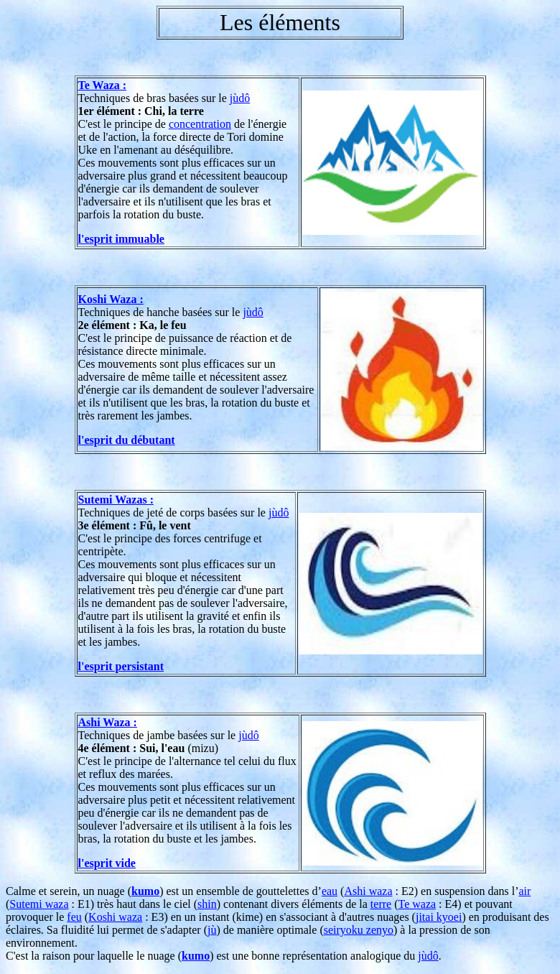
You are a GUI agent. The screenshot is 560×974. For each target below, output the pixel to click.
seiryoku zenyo (359, 930)
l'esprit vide (107, 863)
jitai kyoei (439, 917)
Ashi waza (368, 891)
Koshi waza (115, 917)
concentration (200, 124)
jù (212, 930)
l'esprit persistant (121, 666)
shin (207, 904)
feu (74, 917)
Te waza (417, 904)
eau (330, 891)
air (525, 891)
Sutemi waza (39, 904)
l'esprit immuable (121, 239)
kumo (145, 891)
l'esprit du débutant (127, 440)
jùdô (240, 98)
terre (381, 904)
